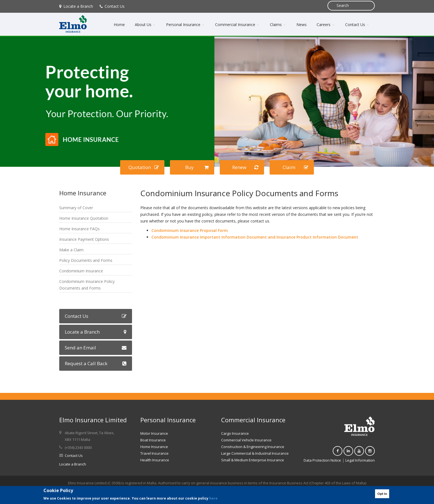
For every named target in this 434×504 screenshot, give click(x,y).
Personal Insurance (186, 25)
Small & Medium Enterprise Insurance (253, 460)
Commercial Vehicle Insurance (246, 440)
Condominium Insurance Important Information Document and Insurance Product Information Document (255, 237)
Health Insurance (155, 460)
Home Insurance (154, 447)
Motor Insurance (154, 433)
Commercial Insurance (237, 25)
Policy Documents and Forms (86, 260)
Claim (295, 167)
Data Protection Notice (322, 460)
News (302, 25)
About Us (145, 25)
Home (119, 25)
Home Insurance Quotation (84, 218)
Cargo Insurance (235, 433)
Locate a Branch (76, 6)
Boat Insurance (153, 440)
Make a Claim (71, 250)
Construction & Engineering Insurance (253, 447)
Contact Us (112, 6)
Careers (326, 25)
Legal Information (360, 460)
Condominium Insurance (81, 271)
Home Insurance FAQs (79, 229)
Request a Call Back (96, 363)
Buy (197, 167)
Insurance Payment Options (84, 239)
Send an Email (96, 348)
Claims (278, 25)
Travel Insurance (154, 453)
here (213, 498)
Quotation (144, 167)
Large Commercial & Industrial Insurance (255, 453)
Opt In (382, 494)
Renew (246, 167)
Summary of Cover (76, 208)
